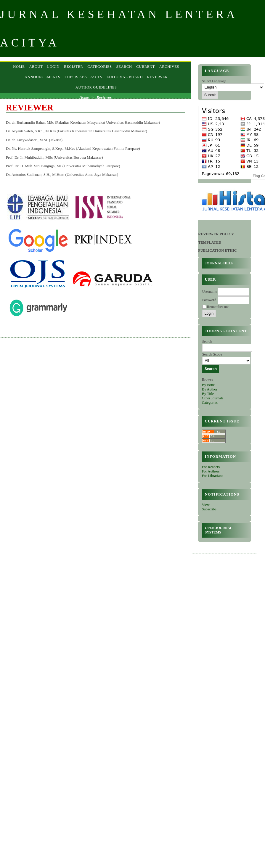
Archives (169, 67)
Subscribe (209, 509)
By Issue (208, 385)
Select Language (214, 81)
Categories (210, 403)
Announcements (42, 77)
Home (19, 67)
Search (124, 67)
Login (53, 67)
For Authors (211, 471)
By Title (208, 394)
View (206, 505)
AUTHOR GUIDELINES (96, 87)
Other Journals (213, 398)
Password (209, 300)
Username (210, 292)
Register (74, 67)
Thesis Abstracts (83, 77)
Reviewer (157, 77)
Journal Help (219, 263)
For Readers (211, 467)
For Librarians (213, 476)
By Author (210, 389)
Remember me (218, 307)
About (36, 67)
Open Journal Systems (219, 530)
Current (146, 67)
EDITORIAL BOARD (125, 77)
